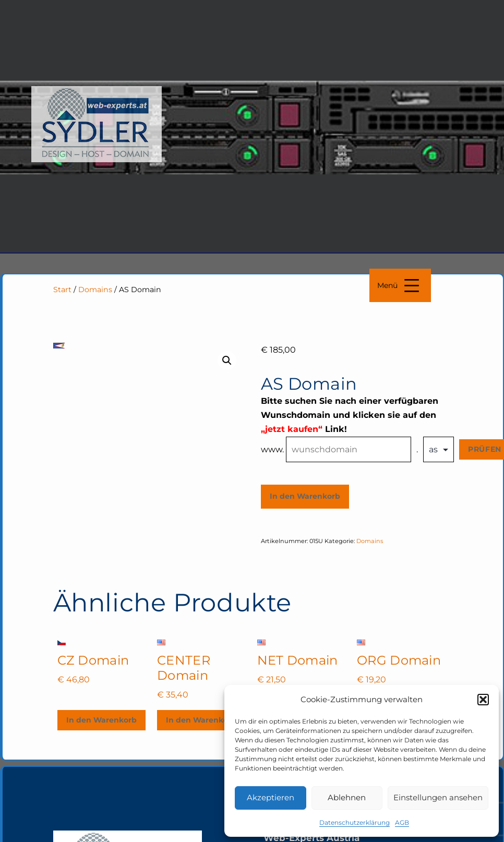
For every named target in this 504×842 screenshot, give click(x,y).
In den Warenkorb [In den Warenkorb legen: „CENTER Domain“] (201, 720)
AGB (402, 822)
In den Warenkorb (305, 496)
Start (62, 290)
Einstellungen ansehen (438, 797)
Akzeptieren (271, 797)
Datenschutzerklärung (355, 822)
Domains (95, 290)
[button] (483, 700)
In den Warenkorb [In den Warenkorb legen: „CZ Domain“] (101, 720)
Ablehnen (347, 797)
